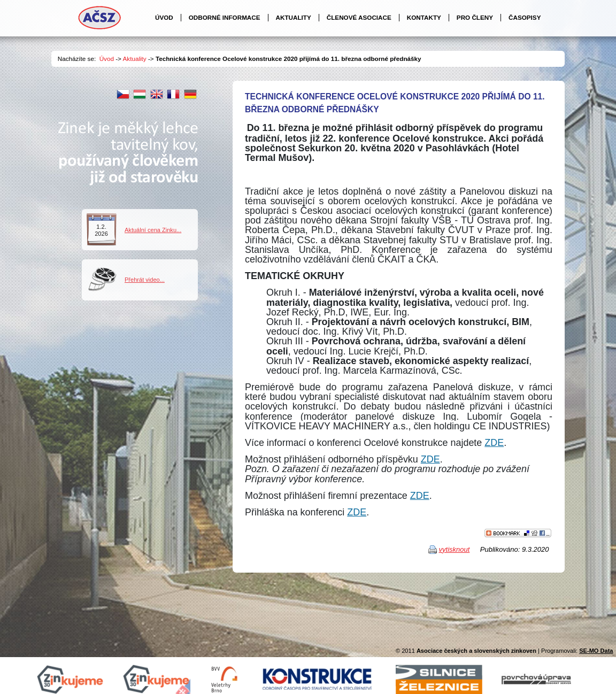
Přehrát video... (145, 280)
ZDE (494, 443)
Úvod (107, 59)
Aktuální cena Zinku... (153, 230)
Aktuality (135, 59)
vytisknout (455, 549)
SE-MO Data (596, 651)
